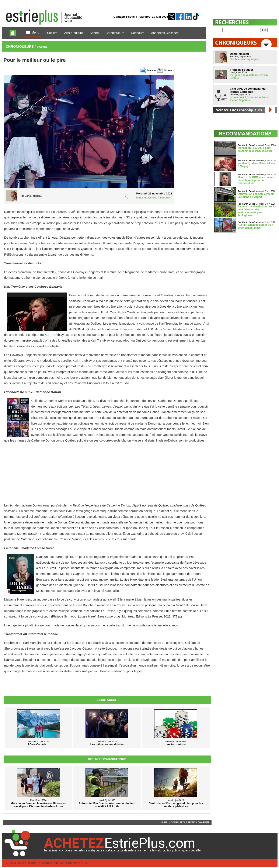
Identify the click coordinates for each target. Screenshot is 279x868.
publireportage (105, 850)
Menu (33, 33)
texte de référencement (133, 850)
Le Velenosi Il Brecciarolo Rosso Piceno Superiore (250, 99)
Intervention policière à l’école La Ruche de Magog (256, 196)
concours (66, 850)
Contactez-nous (124, 17)
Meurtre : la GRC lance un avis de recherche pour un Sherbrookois (256, 180)
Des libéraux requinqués (245, 59)
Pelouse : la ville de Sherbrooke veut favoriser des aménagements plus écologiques (257, 211)
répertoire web (84, 850)
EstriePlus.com (27, 863)
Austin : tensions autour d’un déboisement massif (256, 226)
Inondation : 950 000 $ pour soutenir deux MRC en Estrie (255, 149)
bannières (51, 850)
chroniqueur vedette (187, 850)
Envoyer (168, 70)
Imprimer (152, 70)
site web (156, 850)
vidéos (167, 850)
